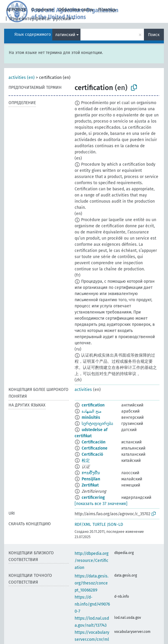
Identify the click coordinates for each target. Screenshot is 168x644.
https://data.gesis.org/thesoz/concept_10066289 (91, 583)
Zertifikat (90, 485)
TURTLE (99, 524)
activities (83, 390)
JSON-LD (115, 524)
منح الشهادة (92, 411)
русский (62, 19)
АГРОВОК (16, 10)
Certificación (94, 442)
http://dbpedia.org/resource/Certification (91, 561)
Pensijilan (91, 479)
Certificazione (95, 448)
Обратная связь (76, 10)
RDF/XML (83, 524)
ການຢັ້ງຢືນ (91, 473)
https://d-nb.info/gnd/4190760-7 (92, 604)
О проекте (42, 10)
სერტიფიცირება (97, 424)
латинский (65, 35)
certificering (93, 498)
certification (93, 405)
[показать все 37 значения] (101, 504)
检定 (86, 461)
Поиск (154, 35)
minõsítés (91, 417)
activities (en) (22, 78)
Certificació (92, 454)
